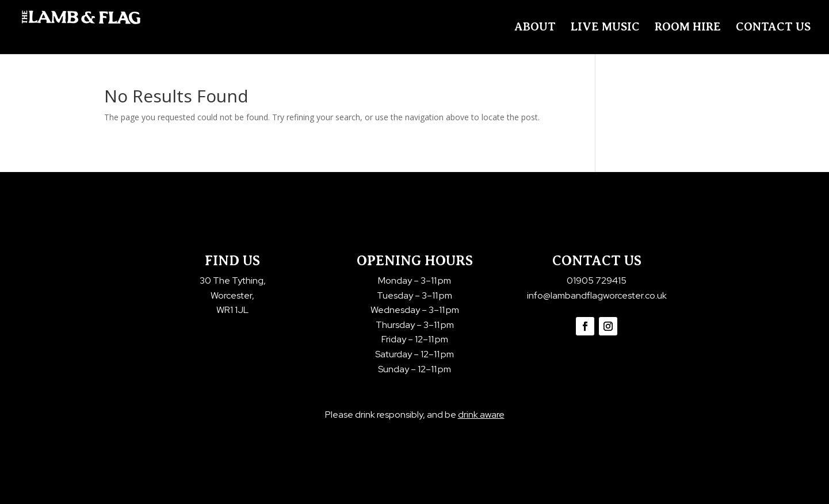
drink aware (481, 415)
